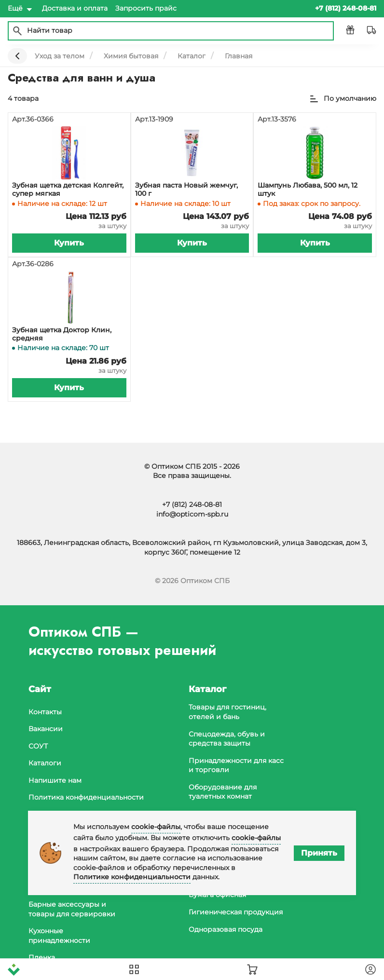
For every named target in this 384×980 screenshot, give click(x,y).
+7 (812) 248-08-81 (192, 504)
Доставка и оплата (75, 8)
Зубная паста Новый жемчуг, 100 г (186, 190)
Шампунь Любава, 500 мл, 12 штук (308, 190)
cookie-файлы (156, 827)
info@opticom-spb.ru (192, 514)
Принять (319, 853)
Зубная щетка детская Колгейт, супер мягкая (68, 190)
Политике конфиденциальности (132, 877)
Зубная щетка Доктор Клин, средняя (62, 334)
